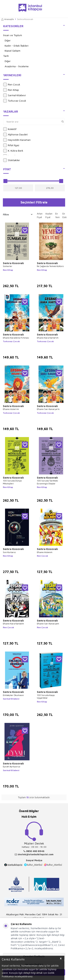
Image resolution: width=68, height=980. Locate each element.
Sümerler (8, 266)
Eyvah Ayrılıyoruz (12, 767)
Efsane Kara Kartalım (13, 624)
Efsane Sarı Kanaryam (48, 624)
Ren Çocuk (12, 84)
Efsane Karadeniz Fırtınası (16, 338)
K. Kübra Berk (13, 151)
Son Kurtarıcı (9, 552)
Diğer (8, 40)
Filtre (18, 214)
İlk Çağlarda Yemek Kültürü (50, 266)
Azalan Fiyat (49, 215)
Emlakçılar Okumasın (13, 695)
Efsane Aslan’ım (11, 409)
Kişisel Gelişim (13, 51)
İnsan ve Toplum (13, 35)
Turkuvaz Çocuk (15, 101)
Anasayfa (8, 19)
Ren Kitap (11, 90)
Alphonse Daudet (15, 134)
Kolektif (10, 129)
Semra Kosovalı (13, 263)
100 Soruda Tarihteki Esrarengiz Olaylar (47, 482)
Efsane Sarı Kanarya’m (48, 409)
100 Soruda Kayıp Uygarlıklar (46, 697)
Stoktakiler (12, 160)
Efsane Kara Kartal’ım (48, 338)
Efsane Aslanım (45, 552)
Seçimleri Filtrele (34, 202)
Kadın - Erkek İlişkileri (17, 46)
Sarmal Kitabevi (14, 95)
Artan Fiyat (40, 215)
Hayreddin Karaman (17, 140)
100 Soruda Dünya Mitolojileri (12, 482)
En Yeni (57, 215)
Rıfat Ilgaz (11, 145)
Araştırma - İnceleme (17, 66)
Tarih (6, 56)
